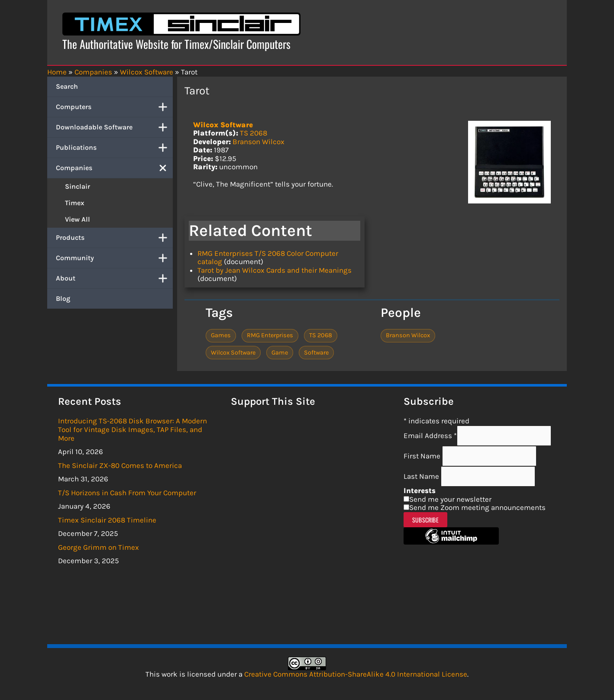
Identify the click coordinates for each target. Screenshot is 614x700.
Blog (63, 298)
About (114, 278)
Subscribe (425, 520)
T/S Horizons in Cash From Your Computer (127, 493)
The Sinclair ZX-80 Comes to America (120, 465)
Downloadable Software (114, 127)
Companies (114, 168)
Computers (114, 107)
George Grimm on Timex (99, 547)
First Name (423, 456)
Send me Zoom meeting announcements (477, 507)
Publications (114, 148)
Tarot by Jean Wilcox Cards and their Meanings (275, 270)
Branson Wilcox (259, 142)
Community (114, 258)
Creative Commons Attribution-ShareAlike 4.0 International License (356, 674)
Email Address (430, 435)
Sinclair (78, 186)
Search (67, 86)
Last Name (422, 476)
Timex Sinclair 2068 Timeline (107, 520)
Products (114, 238)
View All (78, 219)
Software (316, 353)
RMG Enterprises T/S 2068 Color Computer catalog (268, 258)
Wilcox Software (223, 125)
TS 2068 (254, 133)
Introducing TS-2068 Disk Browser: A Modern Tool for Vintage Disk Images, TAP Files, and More (132, 429)
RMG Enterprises (270, 335)
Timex (75, 203)
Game (280, 353)
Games (221, 335)
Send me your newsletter (450, 499)
